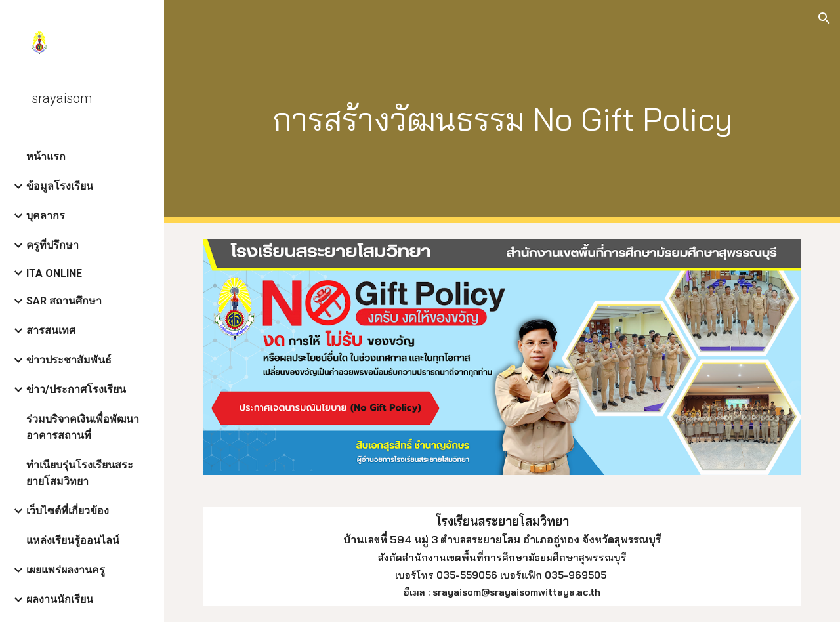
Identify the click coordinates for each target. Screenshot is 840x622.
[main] (502, 112)
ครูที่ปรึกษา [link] (52, 245)
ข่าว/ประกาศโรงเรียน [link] (76, 389)
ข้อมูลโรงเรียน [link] (60, 186)
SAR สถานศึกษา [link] (64, 301)
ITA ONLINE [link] (54, 273)
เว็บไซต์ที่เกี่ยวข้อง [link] (68, 511)
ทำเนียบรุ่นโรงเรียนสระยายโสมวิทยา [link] (80, 473)
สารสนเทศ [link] (51, 330)
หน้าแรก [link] (46, 156)
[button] (824, 18)
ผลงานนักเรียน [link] (60, 599)
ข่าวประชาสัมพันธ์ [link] (69, 360)
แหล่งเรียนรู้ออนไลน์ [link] (73, 540)
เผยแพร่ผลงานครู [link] (66, 570)
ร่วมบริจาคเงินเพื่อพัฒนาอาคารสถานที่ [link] (83, 427)
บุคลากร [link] (46, 216)
